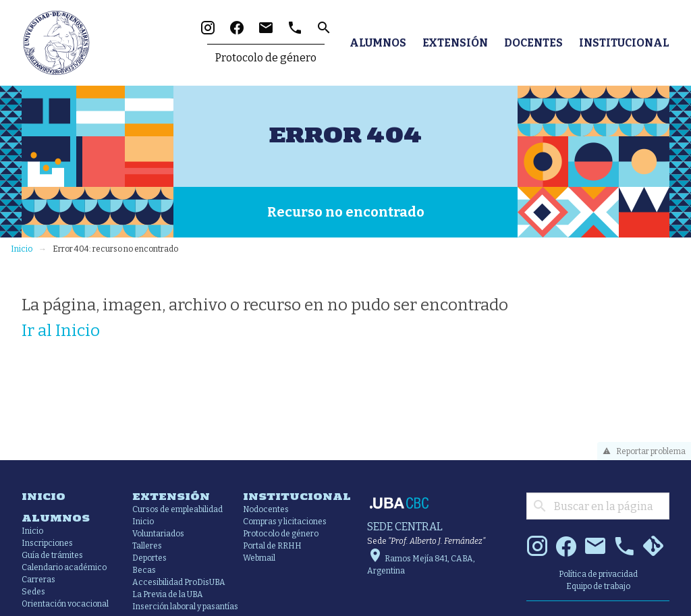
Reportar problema (642, 451)
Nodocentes (266, 509)
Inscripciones (47, 543)
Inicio (22, 249)
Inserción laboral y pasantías (185, 607)
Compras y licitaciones (285, 522)
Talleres (147, 546)
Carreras (38, 580)
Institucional (624, 43)
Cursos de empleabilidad (177, 509)
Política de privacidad (598, 574)
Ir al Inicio (61, 330)
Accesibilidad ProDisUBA (179, 582)
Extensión (455, 43)
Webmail (259, 558)
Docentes (533, 43)
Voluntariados (158, 534)
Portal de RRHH (272, 546)
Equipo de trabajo (598, 586)
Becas (144, 570)
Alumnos (378, 43)
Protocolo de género (266, 58)
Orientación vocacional (65, 604)
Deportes (149, 558)
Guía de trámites (52, 555)
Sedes (33, 592)
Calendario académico (64, 567)
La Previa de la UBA (168, 594)
